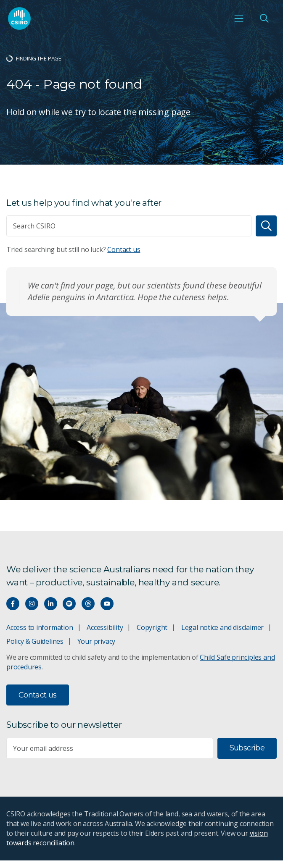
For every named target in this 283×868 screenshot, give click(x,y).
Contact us (124, 249)
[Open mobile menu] (239, 18)
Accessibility (105, 627)
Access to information (40, 627)
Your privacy (96, 641)
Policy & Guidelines (35, 641)
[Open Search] (264, 18)
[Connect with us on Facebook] (13, 604)
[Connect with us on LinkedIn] (51, 604)
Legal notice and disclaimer (222, 627)
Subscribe (247, 748)
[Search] (266, 226)
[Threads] (88, 604)
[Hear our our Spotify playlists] (69, 604)
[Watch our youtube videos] (107, 604)
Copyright (152, 627)
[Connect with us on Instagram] (32, 604)
